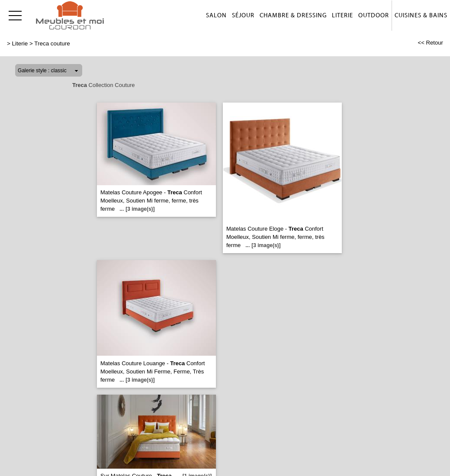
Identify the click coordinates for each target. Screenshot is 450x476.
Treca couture (52, 43)
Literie (342, 16)
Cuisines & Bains (421, 16)
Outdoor (374, 16)
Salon (216, 16)
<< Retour (430, 43)
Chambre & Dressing (293, 16)
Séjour (243, 16)
